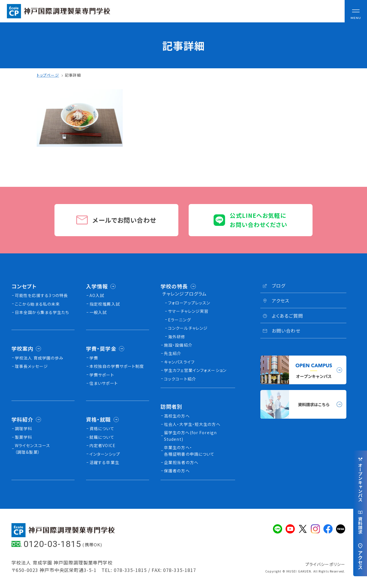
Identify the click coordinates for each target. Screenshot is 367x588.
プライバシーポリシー (325, 564)
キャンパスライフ (179, 362)
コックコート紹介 (180, 379)
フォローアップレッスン (189, 303)
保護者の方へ (177, 471)
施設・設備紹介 (178, 345)
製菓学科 (24, 437)
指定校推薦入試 (105, 304)
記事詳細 (73, 75)
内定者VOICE (103, 445)
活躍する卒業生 (104, 462)
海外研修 (177, 337)
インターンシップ (105, 454)
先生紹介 (173, 353)
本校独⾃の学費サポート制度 (117, 366)
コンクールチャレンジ (188, 328)
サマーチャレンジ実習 (188, 311)
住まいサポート (104, 383)
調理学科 (24, 428)
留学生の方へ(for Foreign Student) (190, 436)
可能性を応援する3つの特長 (42, 295)
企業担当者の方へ (181, 462)
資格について (102, 428)
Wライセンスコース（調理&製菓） (33, 449)
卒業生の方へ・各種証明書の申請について (189, 451)
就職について (102, 437)
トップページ (48, 75)
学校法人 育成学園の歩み (39, 358)
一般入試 (98, 312)
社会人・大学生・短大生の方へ (192, 424)
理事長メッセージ (31, 366)
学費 (94, 358)
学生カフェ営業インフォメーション (195, 370)
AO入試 (97, 295)
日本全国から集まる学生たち (42, 312)
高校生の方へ (177, 416)
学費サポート (102, 375)
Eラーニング (179, 320)
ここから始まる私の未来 (37, 304)
